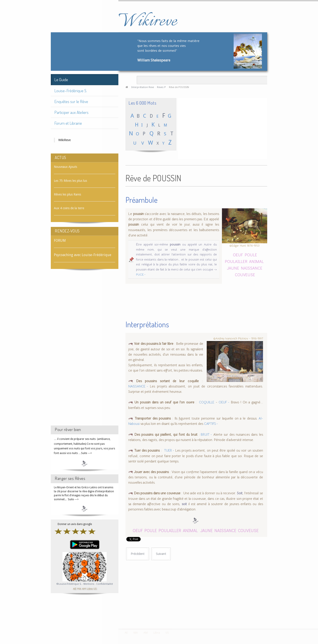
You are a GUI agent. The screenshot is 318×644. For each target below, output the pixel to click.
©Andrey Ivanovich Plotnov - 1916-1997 (238, 338)
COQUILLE (206, 402)
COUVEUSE (245, 275)
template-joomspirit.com (316, 612)
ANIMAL (256, 261)
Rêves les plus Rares (67, 194)
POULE (251, 255)
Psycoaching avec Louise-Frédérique (83, 255)
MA (79, 588)
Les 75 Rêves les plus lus (70, 181)
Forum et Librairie (68, 123)
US (95, 588)
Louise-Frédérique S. (71, 91)
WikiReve (64, 140)
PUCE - (141, 275)
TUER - (169, 450)
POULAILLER (237, 261)
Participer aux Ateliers (71, 112)
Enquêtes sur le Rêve (71, 101)
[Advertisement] (85, 351)
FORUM (60, 241)
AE (75, 588)
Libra (90, 588)
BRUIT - (206, 435)
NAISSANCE (252, 268)
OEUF (238, 255)
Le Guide (61, 80)
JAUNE (233, 268)
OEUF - (224, 402)
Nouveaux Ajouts (65, 167)
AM (84, 588)
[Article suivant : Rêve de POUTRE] (161, 554)
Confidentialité (105, 584)
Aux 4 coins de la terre (69, 208)
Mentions (89, 584)
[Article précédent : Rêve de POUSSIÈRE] (138, 554)
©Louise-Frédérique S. (69, 584)
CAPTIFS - (211, 424)
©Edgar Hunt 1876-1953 (244, 246)
